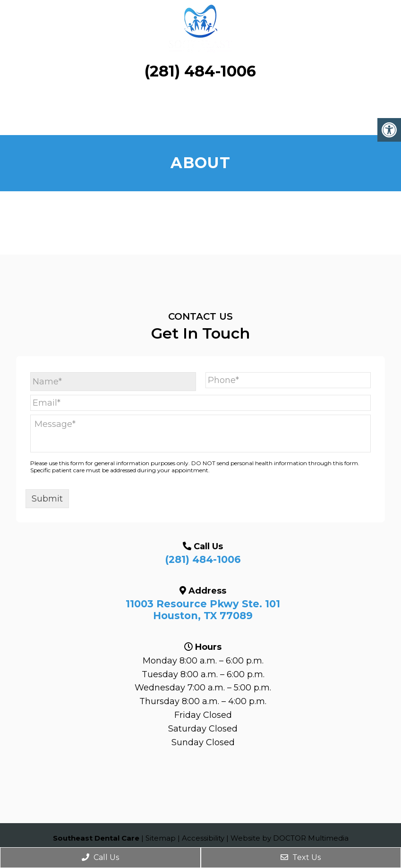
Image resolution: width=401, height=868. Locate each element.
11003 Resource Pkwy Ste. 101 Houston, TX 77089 (203, 610)
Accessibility (203, 838)
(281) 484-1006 (200, 71)
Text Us (301, 857)
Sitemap (161, 838)
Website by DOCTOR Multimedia (290, 838)
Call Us (100, 857)
